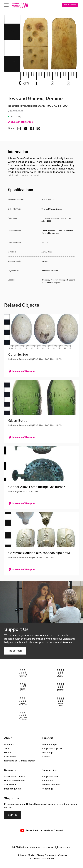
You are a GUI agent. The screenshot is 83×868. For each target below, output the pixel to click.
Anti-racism (10, 785)
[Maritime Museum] (60, 687)
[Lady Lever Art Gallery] (23, 716)
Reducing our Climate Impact (20, 761)
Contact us (10, 757)
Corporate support (52, 749)
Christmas (48, 781)
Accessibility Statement (43, 859)
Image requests (12, 789)
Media (7, 753)
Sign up (12, 815)
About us (9, 745)
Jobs (7, 749)
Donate (46, 757)
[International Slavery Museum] (23, 687)
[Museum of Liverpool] (23, 673)
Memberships (50, 745)
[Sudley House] (60, 701)
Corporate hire (50, 777)
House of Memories (15, 781)
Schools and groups (15, 777)
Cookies (63, 855)
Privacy (22, 855)
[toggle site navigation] (6, 5)
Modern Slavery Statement (42, 855)
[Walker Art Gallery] (23, 701)
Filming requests (51, 785)
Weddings (48, 789)
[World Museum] (60, 673)
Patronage (48, 753)
